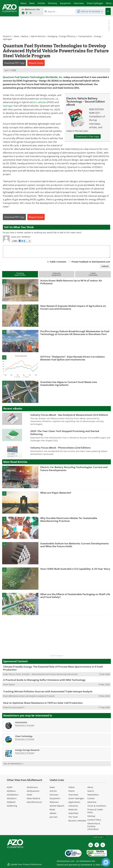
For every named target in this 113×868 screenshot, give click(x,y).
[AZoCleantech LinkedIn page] (23, 13)
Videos (72, 787)
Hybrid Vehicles (38, 36)
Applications (74, 802)
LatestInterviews (93, 274)
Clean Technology (24, 736)
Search (91, 791)
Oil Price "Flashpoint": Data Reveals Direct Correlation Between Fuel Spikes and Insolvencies (73, 358)
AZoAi (29, 795)
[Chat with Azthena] (106, 862)
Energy (98, 36)
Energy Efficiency (68, 36)
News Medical (33, 798)
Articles (53, 791)
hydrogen (8, 106)
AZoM (10, 787)
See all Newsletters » (13, 764)
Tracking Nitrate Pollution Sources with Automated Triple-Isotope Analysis (48, 691)
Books (52, 809)
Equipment (55, 798)
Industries (73, 806)
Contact (91, 798)
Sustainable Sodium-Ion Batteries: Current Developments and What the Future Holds (74, 545)
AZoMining (12, 806)
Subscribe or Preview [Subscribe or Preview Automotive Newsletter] (25, 725)
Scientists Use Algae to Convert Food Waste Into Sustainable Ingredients (69, 383)
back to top (99, 837)
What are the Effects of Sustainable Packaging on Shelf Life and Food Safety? (75, 596)
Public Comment (58, 262)
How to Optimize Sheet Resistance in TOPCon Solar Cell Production (43, 703)
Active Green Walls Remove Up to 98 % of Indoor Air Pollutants (71, 282)
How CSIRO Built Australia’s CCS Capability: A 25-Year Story (75, 569)
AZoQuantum (33, 791)
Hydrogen (7, 39)
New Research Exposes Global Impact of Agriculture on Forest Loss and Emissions (73, 307)
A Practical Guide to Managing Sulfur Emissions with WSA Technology (44, 680)
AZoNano (11, 791)
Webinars (54, 802)
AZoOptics (12, 798)
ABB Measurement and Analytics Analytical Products (32, 696)
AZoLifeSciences (34, 802)
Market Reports (57, 806)
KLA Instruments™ (16, 707)
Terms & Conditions (97, 806)
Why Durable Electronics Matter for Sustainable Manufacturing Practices (69, 519)
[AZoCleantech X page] (103, 845)
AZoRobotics (13, 795)
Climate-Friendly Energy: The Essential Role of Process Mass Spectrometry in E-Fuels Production (53, 668)
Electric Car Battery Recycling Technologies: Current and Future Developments (74, 469)
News (17, 36)
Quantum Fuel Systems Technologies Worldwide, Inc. (33, 77)
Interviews (73, 795)
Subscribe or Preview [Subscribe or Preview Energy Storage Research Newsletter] (25, 753)
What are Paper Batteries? (56, 493)
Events (72, 791)
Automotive (21, 722)
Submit (105, 266)
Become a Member (77, 821)
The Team (73, 817)
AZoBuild (11, 802)
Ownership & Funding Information (94, 826)
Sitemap (91, 816)
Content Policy (94, 820)
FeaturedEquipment (56, 274)
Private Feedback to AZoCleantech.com (91, 262)
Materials (73, 809)
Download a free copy (87, 136)
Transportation (85, 36)
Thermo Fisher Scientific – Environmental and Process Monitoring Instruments (43, 674)
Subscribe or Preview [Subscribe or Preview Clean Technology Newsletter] (25, 739)
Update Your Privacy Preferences (24, 864)
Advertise (92, 802)
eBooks (53, 813)
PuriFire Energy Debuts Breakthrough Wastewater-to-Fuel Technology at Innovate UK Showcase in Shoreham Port (75, 333)
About (90, 787)
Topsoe (12, 684)
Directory (54, 795)
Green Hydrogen (76, 798)
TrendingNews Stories (20, 274)
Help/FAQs (73, 813)
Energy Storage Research (27, 750)
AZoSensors (32, 787)
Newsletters (93, 795)
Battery (25, 36)
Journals (54, 817)
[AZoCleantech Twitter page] (30, 13)
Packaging (52, 36)
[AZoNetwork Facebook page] (27, 13)
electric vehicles (38, 102)
